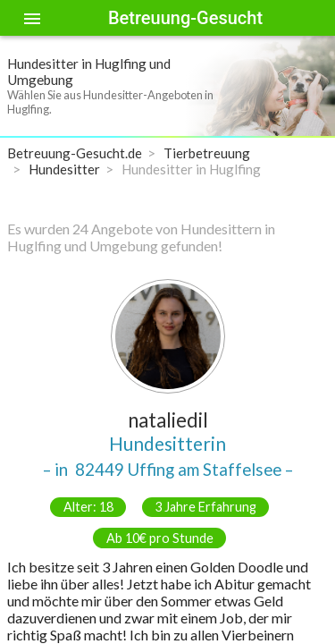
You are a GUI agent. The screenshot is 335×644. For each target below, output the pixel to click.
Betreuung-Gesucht (185, 18)
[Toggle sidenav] (32, 18)
